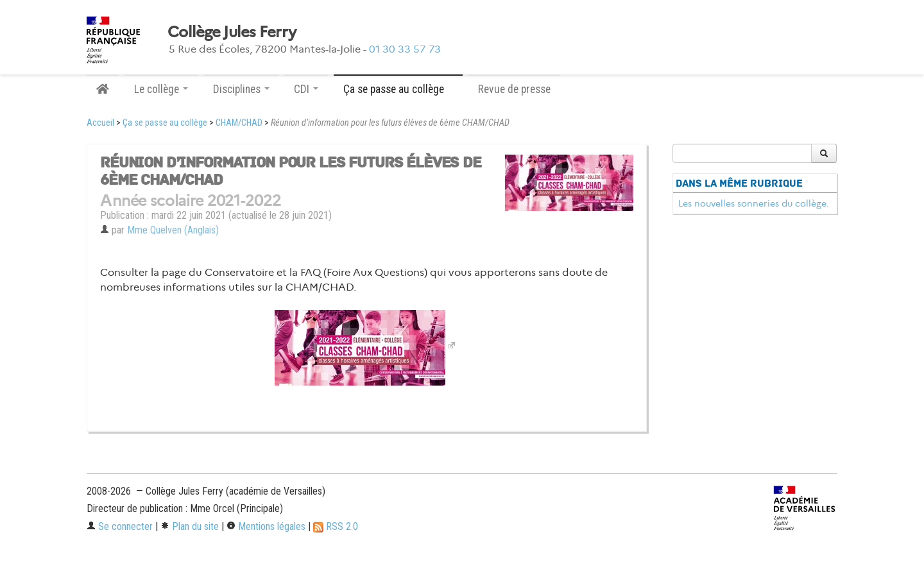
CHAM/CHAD (239, 123)
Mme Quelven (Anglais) (173, 230)
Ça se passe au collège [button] (398, 89)
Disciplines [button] (241, 89)
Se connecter (120, 526)
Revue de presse (514, 89)
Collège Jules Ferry (232, 32)
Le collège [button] (161, 89)
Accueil (100, 123)
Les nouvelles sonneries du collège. (754, 203)
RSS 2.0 (336, 526)
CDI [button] (306, 89)
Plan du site (190, 526)
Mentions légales (266, 526)
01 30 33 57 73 (405, 49)
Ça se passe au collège (165, 123)
